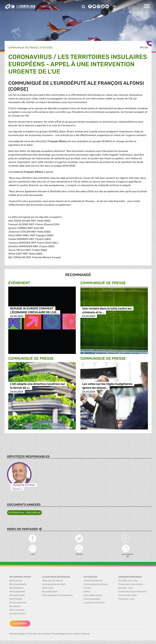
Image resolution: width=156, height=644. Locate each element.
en (146, 48)
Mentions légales (18, 634)
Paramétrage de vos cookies (66, 634)
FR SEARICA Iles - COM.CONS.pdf (24, 513)
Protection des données (39, 634)
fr (141, 48)
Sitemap (86, 634)
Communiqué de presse (23, 48)
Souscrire (20, 623)
